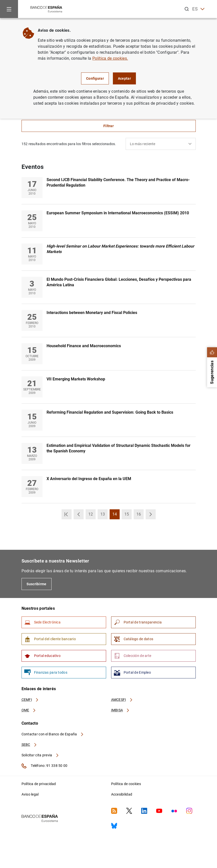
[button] (67, 514)
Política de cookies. (110, 58)
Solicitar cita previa (40, 755)
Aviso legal (30, 794)
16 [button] (140, 516)
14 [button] (116, 516)
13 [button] (104, 516)
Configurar (95, 78)
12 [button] (92, 516)
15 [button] (128, 516)
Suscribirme (37, 584)
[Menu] (9, 9)
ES (198, 9)
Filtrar (108, 126)
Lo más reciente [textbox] (143, 144)
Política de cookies (126, 784)
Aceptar (124, 78)
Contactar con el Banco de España (53, 734)
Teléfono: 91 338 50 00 (45, 766)
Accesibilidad (122, 794)
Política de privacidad (39, 784)
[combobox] (161, 144)
